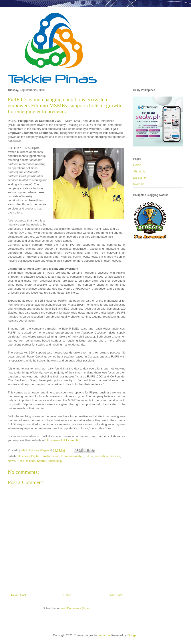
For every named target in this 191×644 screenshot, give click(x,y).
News (11, 461)
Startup (42, 461)
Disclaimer (140, 178)
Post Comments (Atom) (75, 608)
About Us (139, 171)
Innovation (101, 456)
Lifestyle (115, 456)
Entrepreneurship (72, 456)
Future (89, 456)
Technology (55, 461)
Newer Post (19, 595)
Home (67, 595)
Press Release (26, 461)
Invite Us (139, 184)
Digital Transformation (45, 456)
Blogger (132, 635)
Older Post (115, 595)
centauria (104, 635)
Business (24, 456)
